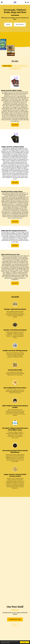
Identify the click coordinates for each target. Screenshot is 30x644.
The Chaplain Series (15, 71)
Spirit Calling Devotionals (20, 68)
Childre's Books (7, 68)
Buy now (15, 127)
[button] (2, 2)
